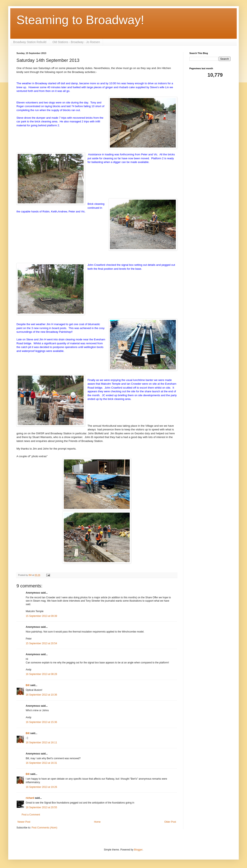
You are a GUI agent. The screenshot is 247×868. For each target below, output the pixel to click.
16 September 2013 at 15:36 (41, 722)
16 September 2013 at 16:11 (41, 743)
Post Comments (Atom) (44, 828)
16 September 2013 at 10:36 (41, 695)
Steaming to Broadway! (80, 20)
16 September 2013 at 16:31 (41, 763)
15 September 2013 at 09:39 (41, 616)
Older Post (170, 822)
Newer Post (24, 822)
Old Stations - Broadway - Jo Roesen (76, 42)
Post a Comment (31, 815)
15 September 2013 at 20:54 (41, 643)
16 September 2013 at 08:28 (41, 674)
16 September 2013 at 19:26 (41, 787)
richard (30, 798)
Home (97, 822)
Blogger (138, 850)
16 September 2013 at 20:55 (41, 807)
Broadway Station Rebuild (30, 42)
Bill (28, 685)
